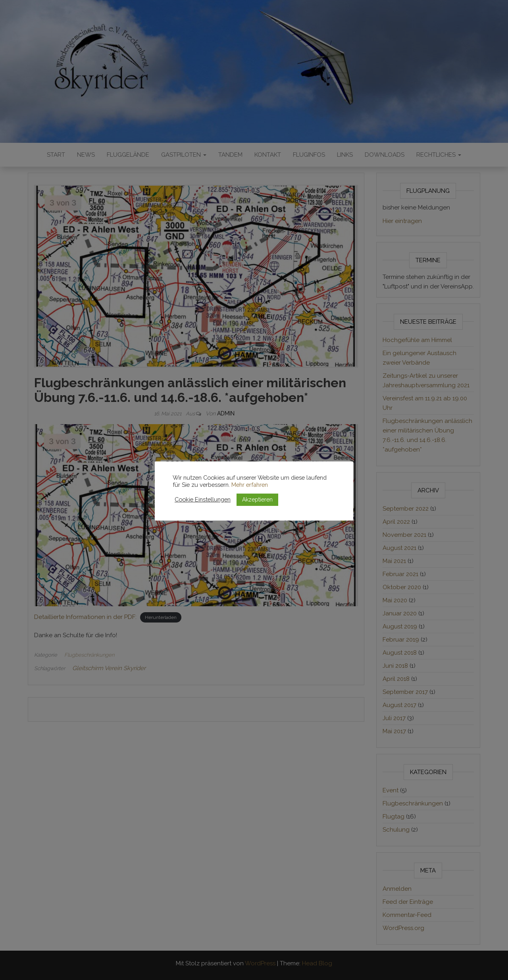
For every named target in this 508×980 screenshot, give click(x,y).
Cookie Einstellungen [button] (203, 499)
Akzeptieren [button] (257, 500)
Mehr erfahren (250, 485)
